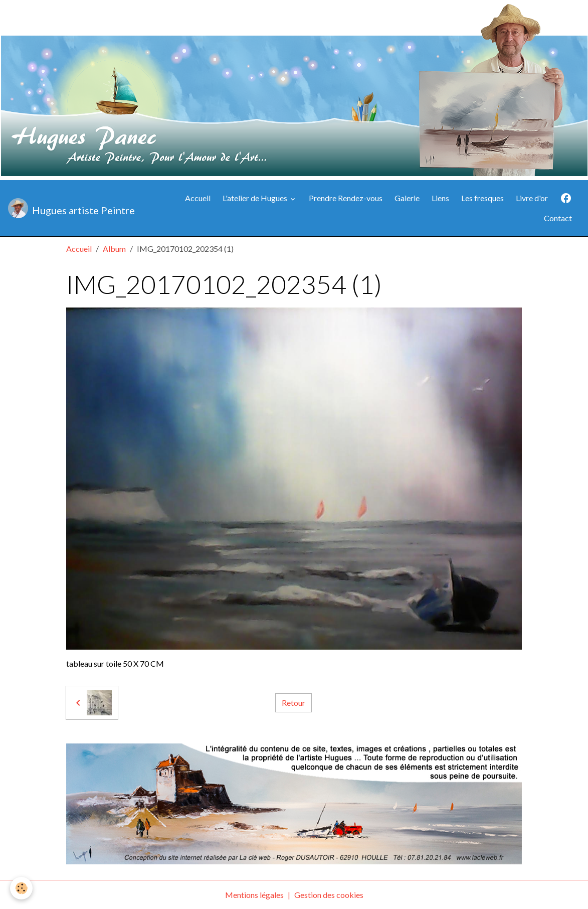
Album (114, 249)
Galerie (407, 198)
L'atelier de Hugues (256, 198)
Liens (440, 198)
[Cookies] (21, 888)
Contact (558, 218)
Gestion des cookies (329, 895)
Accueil (198, 198)
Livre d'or (532, 198)
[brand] (71, 208)
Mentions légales (254, 895)
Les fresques (482, 198)
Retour (293, 703)
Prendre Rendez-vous (346, 198)
